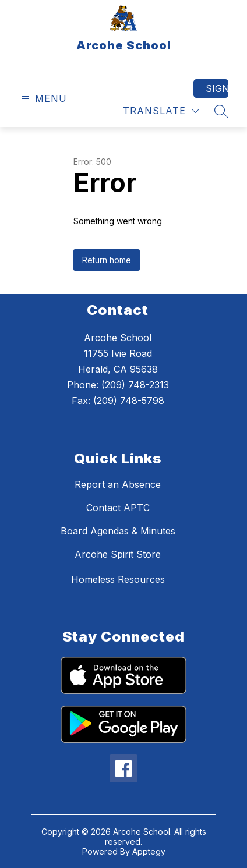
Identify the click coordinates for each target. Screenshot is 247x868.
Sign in (217, 88)
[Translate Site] (161, 111)
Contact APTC (118, 508)
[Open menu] (43, 99)
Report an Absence (118, 484)
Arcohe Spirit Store (118, 554)
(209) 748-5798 (129, 401)
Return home (107, 260)
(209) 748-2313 (135, 385)
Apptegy (149, 851)
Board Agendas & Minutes (118, 531)
